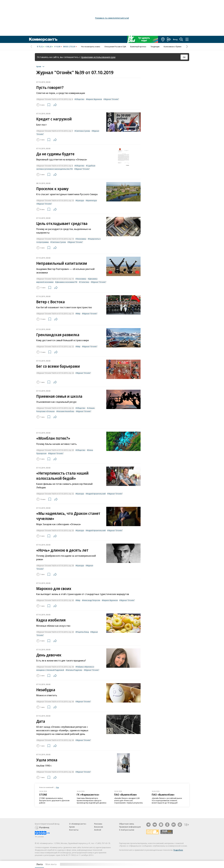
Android (98, 830)
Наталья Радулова (74, 670)
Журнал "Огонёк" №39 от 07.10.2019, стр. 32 (56, 494)
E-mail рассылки (127, 830)
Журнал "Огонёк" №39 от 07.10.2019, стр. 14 (56, 239)
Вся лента (174, 864)
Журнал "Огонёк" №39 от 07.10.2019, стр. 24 (56, 373)
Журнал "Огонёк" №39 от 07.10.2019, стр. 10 (56, 200)
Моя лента (51, 864)
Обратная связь (127, 824)
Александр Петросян (92, 600)
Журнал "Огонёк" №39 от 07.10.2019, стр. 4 (55, 99)
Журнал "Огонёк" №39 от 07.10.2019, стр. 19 (56, 314)
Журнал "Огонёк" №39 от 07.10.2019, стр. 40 (56, 600)
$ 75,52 (40, 47)
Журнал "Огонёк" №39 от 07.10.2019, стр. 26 (56, 408)
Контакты (74, 830)
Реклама (98, 824)
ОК (184, 57)
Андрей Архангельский (96, 494)
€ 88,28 (49, 47)
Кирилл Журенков (94, 99)
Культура (80, 200)
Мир (78, 314)
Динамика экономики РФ (67, 282)
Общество (80, 99)
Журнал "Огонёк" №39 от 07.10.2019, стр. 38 (56, 565)
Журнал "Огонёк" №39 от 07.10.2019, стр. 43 (56, 632)
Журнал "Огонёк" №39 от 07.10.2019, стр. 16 (56, 279)
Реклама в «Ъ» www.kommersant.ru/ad (112, 18)
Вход (175, 39)
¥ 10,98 (57, 47)
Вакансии (99, 827)
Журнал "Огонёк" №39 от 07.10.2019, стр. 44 (56, 667)
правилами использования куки (98, 57)
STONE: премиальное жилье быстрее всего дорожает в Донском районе (54, 800)
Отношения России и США (115, 47)
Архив (72, 827)
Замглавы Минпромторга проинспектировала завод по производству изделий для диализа (91, 800)
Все (58, 787)
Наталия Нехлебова (66, 411)
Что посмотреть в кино (91, 47)
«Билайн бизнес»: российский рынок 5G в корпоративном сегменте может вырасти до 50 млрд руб (167, 800)
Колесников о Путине (173, 47)
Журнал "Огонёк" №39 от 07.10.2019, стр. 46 (56, 772)
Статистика (85, 282)
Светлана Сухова (83, 131)
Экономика (81, 239)
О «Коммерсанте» (78, 824)
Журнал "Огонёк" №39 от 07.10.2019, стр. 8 (55, 166)
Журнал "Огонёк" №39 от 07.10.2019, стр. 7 (55, 131)
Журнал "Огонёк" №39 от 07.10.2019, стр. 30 (56, 450)
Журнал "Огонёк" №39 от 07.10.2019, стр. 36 (56, 530)
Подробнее (178, 850)
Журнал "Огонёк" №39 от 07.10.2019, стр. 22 (56, 346)
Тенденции (155, 47)
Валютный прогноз (138, 47)
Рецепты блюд (83, 632)
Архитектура (92, 200)
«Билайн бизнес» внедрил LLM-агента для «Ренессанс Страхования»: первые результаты (128, 800)
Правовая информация (130, 827)
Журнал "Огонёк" (112, 99)
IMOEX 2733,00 (69, 47)
